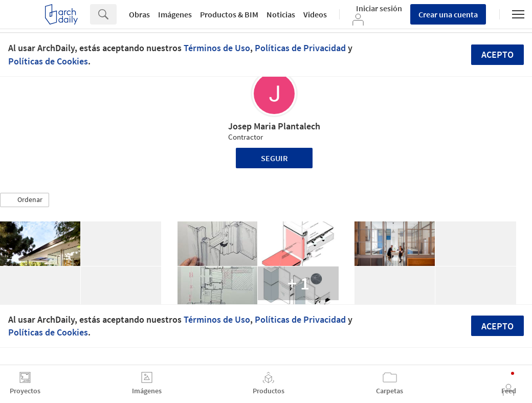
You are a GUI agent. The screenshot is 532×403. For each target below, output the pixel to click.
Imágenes (175, 14)
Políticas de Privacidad (300, 48)
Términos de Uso (217, 48)
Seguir (274, 158)
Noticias (281, 14)
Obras (139, 14)
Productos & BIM (229, 14)
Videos (315, 14)
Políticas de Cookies (48, 61)
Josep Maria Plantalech (274, 126)
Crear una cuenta (448, 14)
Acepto (497, 54)
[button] (25, 200)
